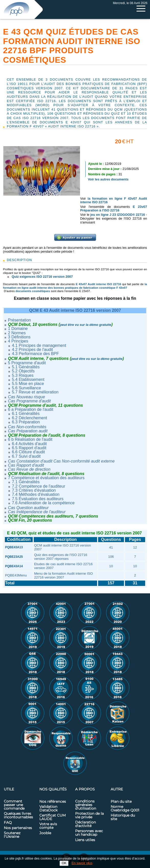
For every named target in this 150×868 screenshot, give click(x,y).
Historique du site (123, 817)
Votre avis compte (48, 826)
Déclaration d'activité (85, 824)
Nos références (53, 802)
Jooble (45, 833)
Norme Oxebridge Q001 (125, 809)
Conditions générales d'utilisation (86, 805)
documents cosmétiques (33, 291)
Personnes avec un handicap (89, 833)
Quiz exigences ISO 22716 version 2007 (42, 277)
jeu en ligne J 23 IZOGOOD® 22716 (118, 215)
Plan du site (121, 802)
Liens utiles (85, 840)
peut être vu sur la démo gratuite (86, 325)
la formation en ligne (106, 199)
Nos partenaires (18, 828)
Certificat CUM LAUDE (53, 817)
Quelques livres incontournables (18, 816)
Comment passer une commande (14, 805)
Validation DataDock (48, 809)
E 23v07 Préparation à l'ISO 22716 (114, 209)
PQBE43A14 (14, 566)
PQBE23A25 (14, 557)
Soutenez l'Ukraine (12, 835)
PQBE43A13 (14, 547)
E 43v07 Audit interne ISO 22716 (98, 284)
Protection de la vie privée (89, 816)
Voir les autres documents (108, 179)
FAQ (8, 823)
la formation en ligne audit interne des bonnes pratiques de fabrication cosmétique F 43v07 (75, 286)
